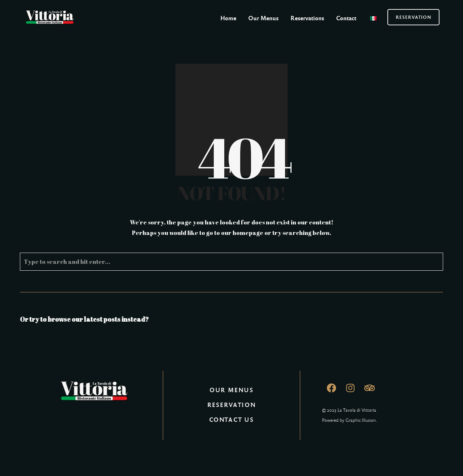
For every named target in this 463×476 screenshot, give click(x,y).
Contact (346, 18)
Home (228, 18)
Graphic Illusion (361, 420)
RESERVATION (414, 17)
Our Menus (263, 18)
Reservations (307, 18)
